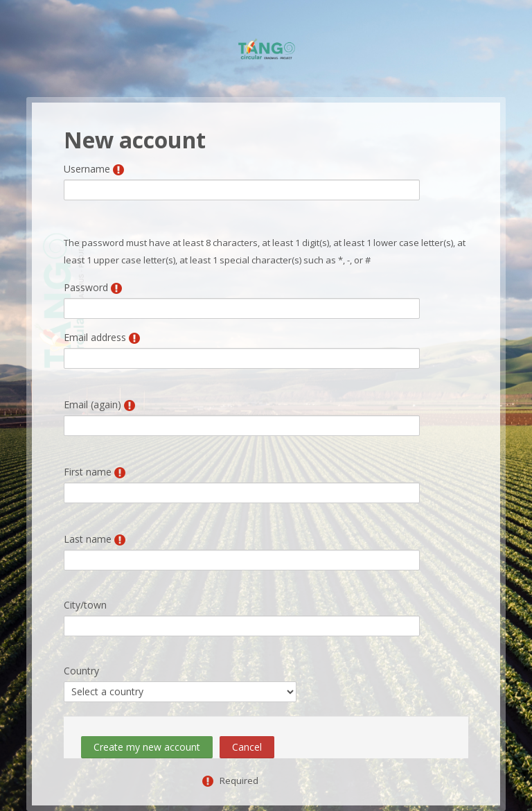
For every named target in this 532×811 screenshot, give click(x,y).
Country (81, 671)
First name (88, 472)
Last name (88, 539)
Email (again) (92, 404)
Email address (95, 337)
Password (86, 287)
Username (87, 169)
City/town (85, 605)
